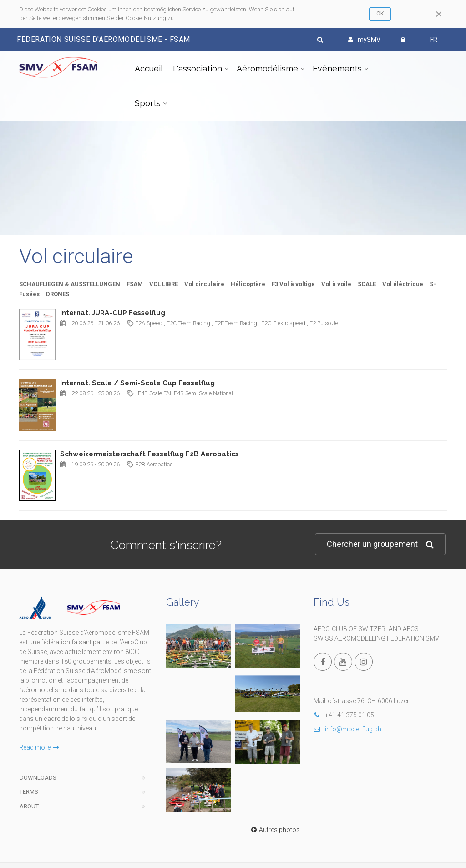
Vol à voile (336, 284)
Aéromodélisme (267, 69)
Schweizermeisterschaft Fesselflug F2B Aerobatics (149, 454)
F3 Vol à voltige (293, 284)
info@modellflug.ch (347, 729)
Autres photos (274, 830)
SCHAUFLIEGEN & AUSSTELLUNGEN (70, 284)
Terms (29, 792)
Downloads (38, 778)
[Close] (439, 14)
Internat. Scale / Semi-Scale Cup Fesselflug (137, 383)
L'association (198, 69)
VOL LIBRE (164, 284)
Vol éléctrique (403, 284)
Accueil (149, 69)
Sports (148, 103)
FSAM (135, 284)
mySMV (364, 40)
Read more (39, 747)
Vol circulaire (204, 284)
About (29, 806)
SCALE (367, 284)
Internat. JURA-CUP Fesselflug (113, 313)
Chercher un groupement (380, 544)
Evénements (337, 69)
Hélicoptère (248, 284)
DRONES (58, 294)
